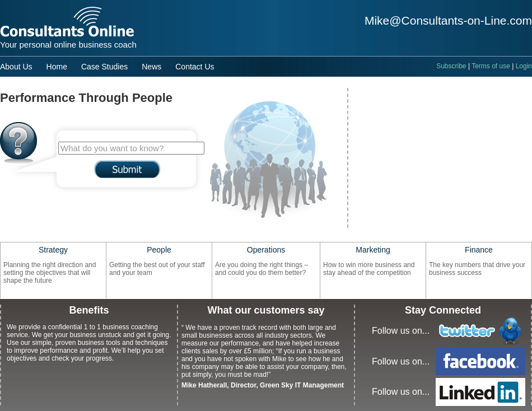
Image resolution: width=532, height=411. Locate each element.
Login (524, 66)
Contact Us (195, 67)
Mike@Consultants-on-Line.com (448, 20)
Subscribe (451, 66)
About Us (16, 67)
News (151, 67)
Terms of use (491, 66)
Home (57, 67)
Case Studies (104, 67)
